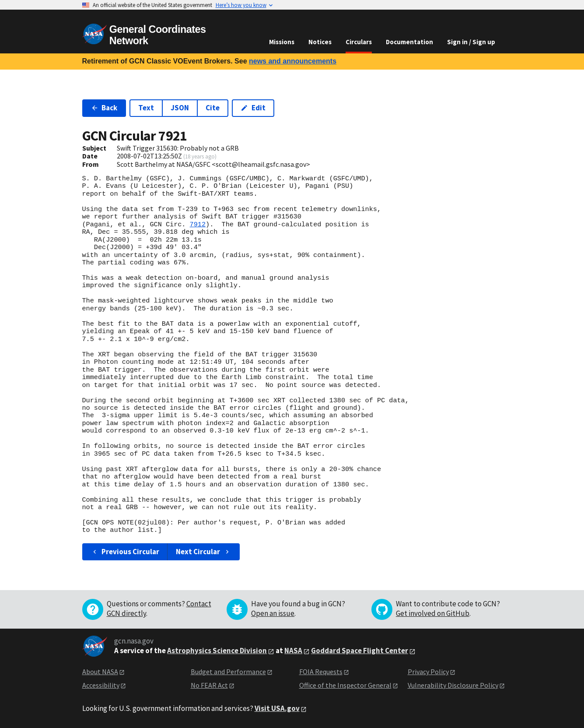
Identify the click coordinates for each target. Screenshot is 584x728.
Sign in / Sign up (471, 42)
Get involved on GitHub (433, 613)
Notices (320, 42)
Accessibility (101, 685)
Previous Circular (125, 552)
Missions (282, 42)
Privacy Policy (428, 672)
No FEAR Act (209, 685)
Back (104, 108)
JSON (180, 108)
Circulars (359, 42)
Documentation (409, 42)
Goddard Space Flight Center (360, 651)
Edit (253, 108)
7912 (198, 225)
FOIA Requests (321, 672)
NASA (293, 651)
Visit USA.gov (277, 708)
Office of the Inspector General (345, 685)
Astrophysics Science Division (217, 651)
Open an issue (273, 613)
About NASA (100, 672)
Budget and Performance (228, 672)
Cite (213, 108)
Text (146, 108)
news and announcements (293, 61)
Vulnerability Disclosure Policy (453, 685)
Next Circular (203, 552)
